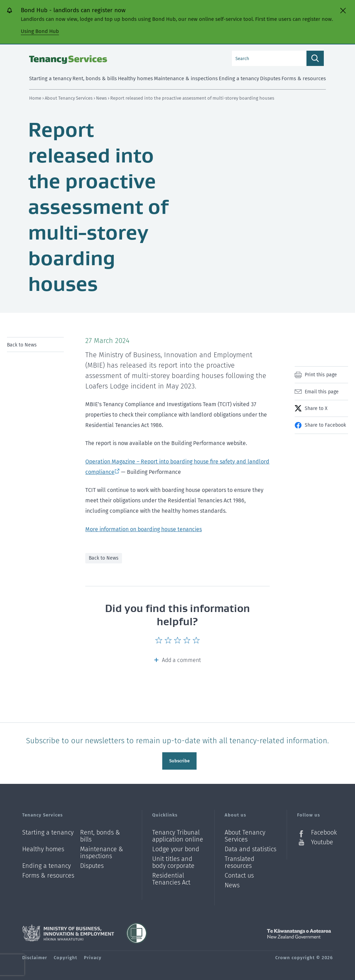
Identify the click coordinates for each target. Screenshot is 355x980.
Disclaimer (35, 956)
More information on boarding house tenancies (144, 529)
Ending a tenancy (46, 864)
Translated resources (240, 860)
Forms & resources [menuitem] (304, 78)
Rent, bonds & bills (100, 834)
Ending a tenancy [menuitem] (239, 78)
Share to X (316, 408)
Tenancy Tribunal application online (178, 834)
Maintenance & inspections (102, 851)
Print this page (321, 375)
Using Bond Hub (40, 31)
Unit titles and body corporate (173, 860)
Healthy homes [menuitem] (135, 78)
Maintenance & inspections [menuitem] (186, 78)
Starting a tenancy (48, 831)
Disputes (92, 864)
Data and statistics (250, 847)
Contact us (239, 874)
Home (35, 98)
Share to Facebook (325, 425)
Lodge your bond (176, 847)
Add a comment (181, 660)
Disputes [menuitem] (270, 78)
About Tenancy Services (69, 98)
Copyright (66, 956)
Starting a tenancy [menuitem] (50, 78)
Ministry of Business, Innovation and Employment (68, 931)
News (102, 98)
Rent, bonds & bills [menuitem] (95, 78)
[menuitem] (35, 345)
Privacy (93, 956)
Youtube (322, 840)
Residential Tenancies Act (171, 877)
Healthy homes (43, 847)
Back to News (22, 345)
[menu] (35, 345)
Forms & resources (48, 873)
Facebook (322, 831)
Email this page (322, 392)
